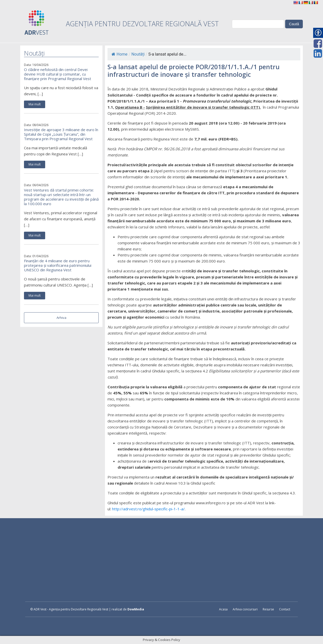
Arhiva (61, 318)
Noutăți (138, 54)
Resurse (268, 609)
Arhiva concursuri (245, 609)
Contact (285, 609)
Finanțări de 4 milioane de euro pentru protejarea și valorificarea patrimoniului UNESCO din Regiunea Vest (58, 265)
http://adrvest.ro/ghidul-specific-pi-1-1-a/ (148, 509)
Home (119, 54)
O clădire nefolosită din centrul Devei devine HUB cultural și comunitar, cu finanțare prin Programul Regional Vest (58, 74)
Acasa (223, 609)
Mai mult (35, 104)
